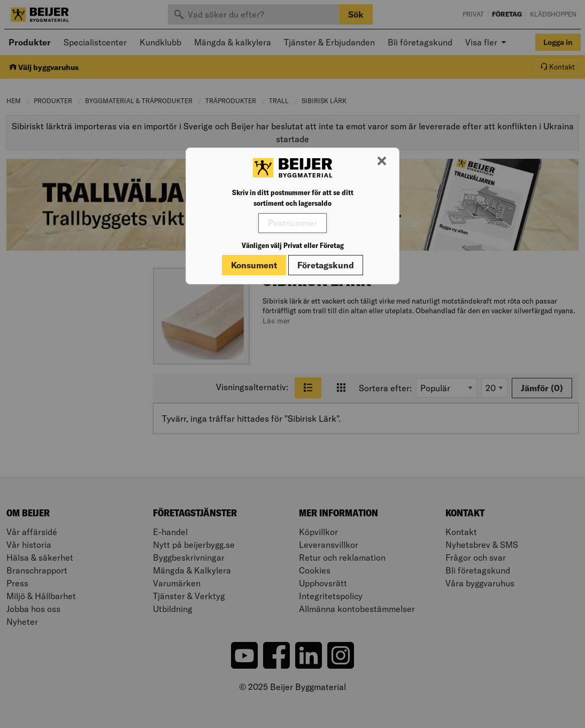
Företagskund (326, 265)
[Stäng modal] (382, 161)
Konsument (254, 265)
